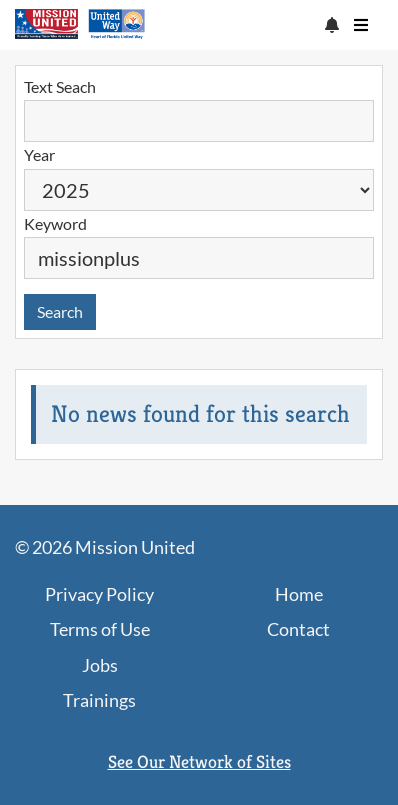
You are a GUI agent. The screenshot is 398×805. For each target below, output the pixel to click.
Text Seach (60, 86)
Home (299, 594)
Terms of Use (100, 629)
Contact (298, 629)
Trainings (99, 700)
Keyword (55, 223)
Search (60, 311)
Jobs (100, 665)
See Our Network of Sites (199, 761)
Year (39, 154)
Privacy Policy (99, 594)
